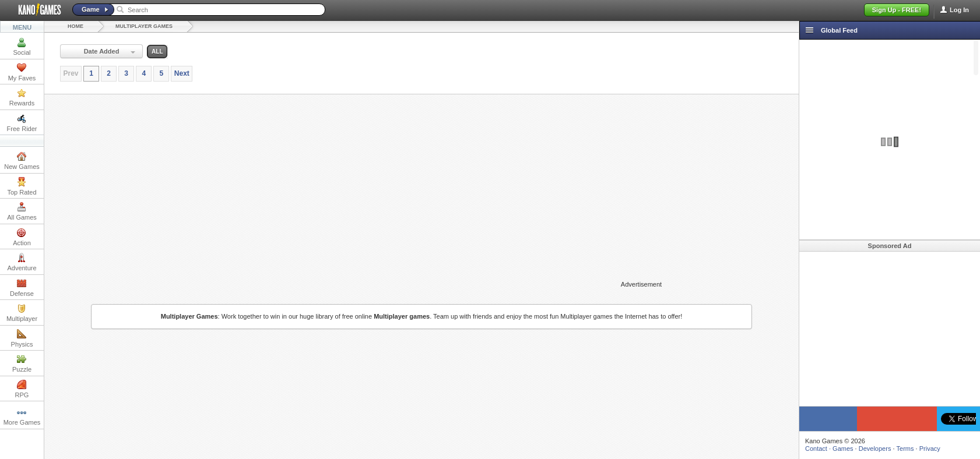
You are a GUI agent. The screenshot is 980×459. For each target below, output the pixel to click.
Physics (22, 338)
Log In (959, 10)
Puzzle (22, 363)
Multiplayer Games (144, 26)
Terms (905, 449)
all (157, 52)
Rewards (22, 97)
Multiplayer (22, 313)
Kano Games (35, 10)
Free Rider (22, 123)
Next (182, 73)
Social (22, 47)
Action (22, 237)
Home (75, 26)
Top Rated (22, 186)
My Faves (22, 72)
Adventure (22, 262)
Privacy (930, 449)
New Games (22, 161)
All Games (22, 211)
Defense (22, 288)
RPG (22, 389)
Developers (875, 449)
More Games (22, 416)
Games (843, 449)
